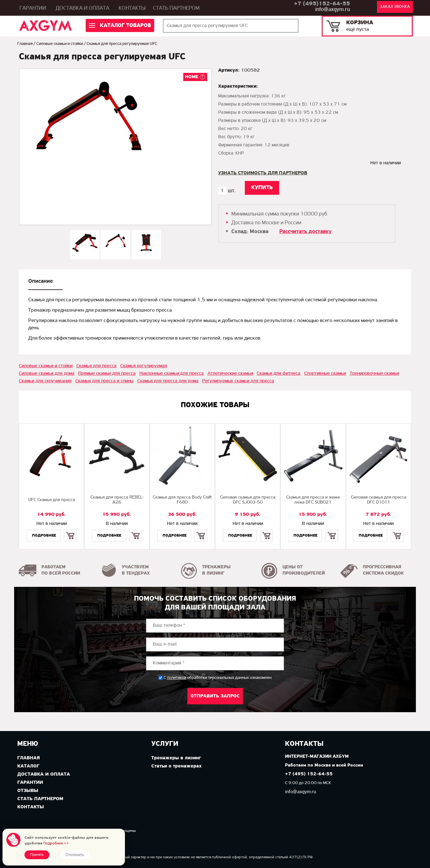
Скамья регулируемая (144, 366)
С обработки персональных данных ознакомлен (218, 678)
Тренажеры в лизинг (176, 758)
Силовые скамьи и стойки (60, 44)
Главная (25, 44)
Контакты (132, 8)
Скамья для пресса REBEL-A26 (117, 500)
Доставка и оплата (82, 8)
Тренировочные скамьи (374, 374)
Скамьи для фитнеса (279, 374)
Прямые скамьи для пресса (107, 374)
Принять (37, 855)
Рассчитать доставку (305, 232)
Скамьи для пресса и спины (104, 381)
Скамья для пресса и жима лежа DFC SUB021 (313, 500)
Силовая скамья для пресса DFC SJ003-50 (248, 500)
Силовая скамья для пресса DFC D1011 (379, 500)
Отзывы (28, 791)
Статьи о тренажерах (176, 766)
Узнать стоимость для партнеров (263, 173)
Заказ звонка (395, 7)
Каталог (28, 766)
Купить (70, 530)
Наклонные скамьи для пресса (172, 374)
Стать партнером (176, 8)
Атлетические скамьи (230, 374)
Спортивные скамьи (325, 374)
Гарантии (33, 8)
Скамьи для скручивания (45, 381)
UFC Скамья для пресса (52, 500)
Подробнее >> (56, 843)
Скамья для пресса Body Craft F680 (182, 500)
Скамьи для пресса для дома (168, 381)
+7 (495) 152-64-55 (309, 774)
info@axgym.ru (333, 10)
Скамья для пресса (96, 366)
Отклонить (75, 855)
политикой (177, 678)
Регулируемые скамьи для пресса (238, 381)
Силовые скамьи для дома (47, 374)
